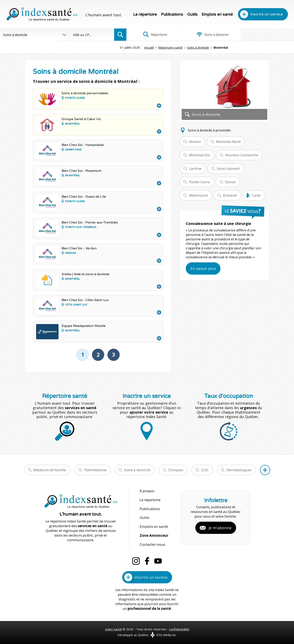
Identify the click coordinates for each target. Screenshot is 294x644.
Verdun (195, 142)
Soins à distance (210, 35)
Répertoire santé (144, 47)
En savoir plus (203, 268)
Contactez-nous (152, 543)
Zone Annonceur (154, 535)
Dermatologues (239, 470)
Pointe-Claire (199, 182)
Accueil (122, 47)
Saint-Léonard (228, 168)
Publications (172, 14)
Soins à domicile (171, 47)
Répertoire (154, 35)
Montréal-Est (199, 155)
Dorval (230, 182)
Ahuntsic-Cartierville (242, 155)
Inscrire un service (267, 14)
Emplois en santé (217, 14)
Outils (192, 14)
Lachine (195, 168)
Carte (256, 195)
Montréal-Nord (228, 142)
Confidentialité (179, 628)
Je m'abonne (220, 527)
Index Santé (113, 628)
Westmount (198, 195)
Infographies (266, 35)
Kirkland (230, 195)
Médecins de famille (50, 470)
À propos (147, 491)
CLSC (205, 470)
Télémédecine (95, 470)
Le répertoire (145, 14)
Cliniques (176, 470)
